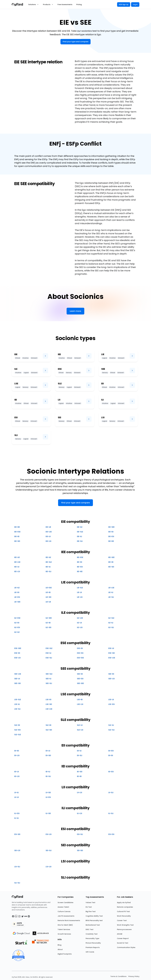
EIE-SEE (111, 527)
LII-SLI (111, 793)
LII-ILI (17, 793)
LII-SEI (48, 793)
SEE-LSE (18, 674)
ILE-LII (79, 623)
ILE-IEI (48, 623)
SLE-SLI (111, 730)
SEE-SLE (49, 674)
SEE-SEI (18, 683)
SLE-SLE (18, 735)
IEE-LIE (17, 557)
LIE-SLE (80, 588)
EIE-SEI (17, 541)
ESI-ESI (111, 834)
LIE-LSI (80, 597)
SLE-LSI (80, 730)
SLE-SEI (49, 730)
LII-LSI (80, 793)
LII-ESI (48, 797)
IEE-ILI (48, 567)
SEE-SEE (80, 683)
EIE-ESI (111, 536)
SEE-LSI (111, 679)
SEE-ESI (80, 679)
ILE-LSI (80, 627)
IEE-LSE (17, 562)
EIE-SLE (80, 532)
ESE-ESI (80, 653)
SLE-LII (80, 725)
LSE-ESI (111, 704)
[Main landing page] (18, 4)
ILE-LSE (80, 618)
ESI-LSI (49, 834)
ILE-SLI (111, 627)
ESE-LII (111, 648)
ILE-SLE (111, 618)
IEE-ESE (80, 557)
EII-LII (48, 751)
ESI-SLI (80, 834)
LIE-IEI (48, 592)
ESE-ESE (80, 658)
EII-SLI (80, 755)
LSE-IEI (80, 700)
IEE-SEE (111, 557)
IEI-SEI (80, 772)
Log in (135, 4)
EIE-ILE (80, 527)
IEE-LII (17, 567)
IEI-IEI (79, 776)
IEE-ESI (80, 567)
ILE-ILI (111, 623)
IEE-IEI (111, 562)
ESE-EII (80, 648)
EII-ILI (79, 751)
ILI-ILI (17, 818)
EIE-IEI (17, 536)
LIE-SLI (111, 597)
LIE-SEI (48, 597)
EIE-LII (48, 536)
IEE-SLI (48, 571)
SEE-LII (17, 679)
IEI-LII (17, 772)
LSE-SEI (49, 704)
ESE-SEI (112, 653)
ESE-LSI (17, 658)
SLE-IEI (48, 725)
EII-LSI (17, 755)
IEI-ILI (48, 772)
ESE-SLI (49, 658)
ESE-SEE (18, 648)
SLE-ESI (17, 730)
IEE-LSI (17, 571)
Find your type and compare (75, 42)
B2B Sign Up (124, 4)
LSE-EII (48, 700)
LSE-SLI (17, 709)
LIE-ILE (17, 588)
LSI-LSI (49, 867)
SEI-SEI (80, 850)
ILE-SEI (48, 627)
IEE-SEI (111, 567)
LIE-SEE (17, 602)
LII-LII (17, 797)
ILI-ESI (17, 813)
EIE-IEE (17, 527)
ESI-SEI (17, 834)
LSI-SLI (17, 867)
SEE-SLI (49, 683)
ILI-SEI (48, 813)
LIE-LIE (48, 602)
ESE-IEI (17, 653)
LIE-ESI (17, 597)
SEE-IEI (111, 674)
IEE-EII (80, 562)
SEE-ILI (48, 679)
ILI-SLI (111, 813)
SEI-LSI (17, 850)
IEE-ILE (48, 557)
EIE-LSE (49, 532)
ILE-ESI (17, 627)
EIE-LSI (48, 541)
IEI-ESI (111, 772)
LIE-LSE (111, 588)
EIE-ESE (17, 532)
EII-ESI (111, 751)
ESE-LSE (112, 658)
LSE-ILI (17, 704)
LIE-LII (79, 592)
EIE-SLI (80, 541)
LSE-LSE (49, 709)
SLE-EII (17, 725)
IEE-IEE (80, 571)
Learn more (75, 311)
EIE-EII (111, 532)
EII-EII (111, 755)
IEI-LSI (17, 776)
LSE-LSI (80, 704)
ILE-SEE (49, 618)
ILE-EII (17, 623)
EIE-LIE (48, 527)
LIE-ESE (49, 588)
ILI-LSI (80, 813)
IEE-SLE (49, 562)
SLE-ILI (111, 725)
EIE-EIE (111, 541)
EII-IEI (17, 751)
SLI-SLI (17, 883)
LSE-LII (111, 700)
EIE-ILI (79, 536)
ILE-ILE (17, 632)
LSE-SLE (18, 700)
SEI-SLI (49, 850)
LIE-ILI (111, 592)
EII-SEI (48, 755)
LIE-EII (17, 592)
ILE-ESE (17, 618)
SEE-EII (80, 674)
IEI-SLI (48, 776)
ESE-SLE (49, 648)
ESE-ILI (48, 653)
